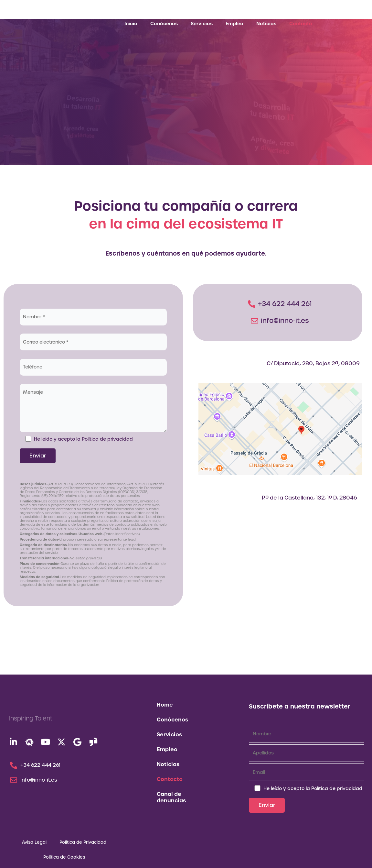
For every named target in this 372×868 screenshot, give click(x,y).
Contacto (301, 24)
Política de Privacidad (83, 842)
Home (165, 705)
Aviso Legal (34, 842)
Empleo (234, 24)
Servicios (202, 24)
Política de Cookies (64, 857)
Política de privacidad (108, 439)
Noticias (266, 24)
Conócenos (164, 24)
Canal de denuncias (171, 797)
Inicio (131, 24)
